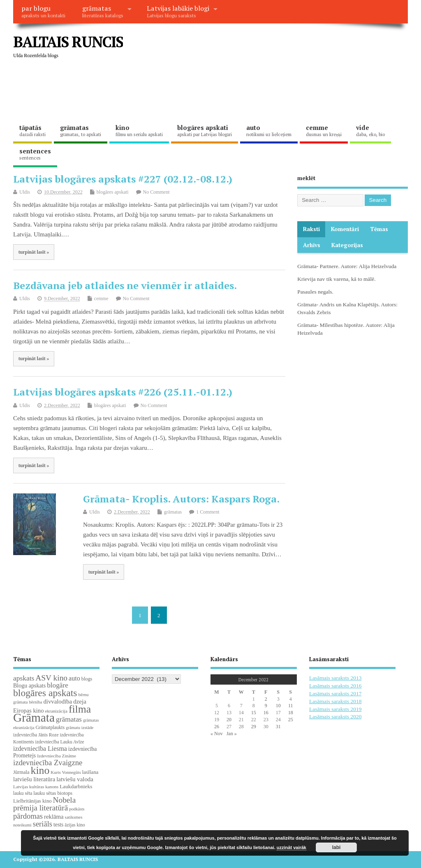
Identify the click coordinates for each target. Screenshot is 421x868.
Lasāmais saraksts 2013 (335, 678)
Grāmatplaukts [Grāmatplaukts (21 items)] (50, 727)
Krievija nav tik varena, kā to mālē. (336, 279)
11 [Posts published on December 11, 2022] (291, 706)
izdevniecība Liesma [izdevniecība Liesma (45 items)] (40, 749)
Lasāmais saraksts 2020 (335, 716)
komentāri (345, 229)
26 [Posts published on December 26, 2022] (217, 727)
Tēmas (379, 229)
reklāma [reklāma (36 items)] (54, 817)
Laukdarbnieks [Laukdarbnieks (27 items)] (76, 786)
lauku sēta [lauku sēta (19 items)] (23, 793)
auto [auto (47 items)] (74, 678)
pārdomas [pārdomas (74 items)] (28, 816)
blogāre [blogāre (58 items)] (58, 685)
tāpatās (32, 130)
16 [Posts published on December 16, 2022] (266, 713)
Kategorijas (347, 245)
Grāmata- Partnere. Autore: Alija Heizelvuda (347, 266)
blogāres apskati (205, 130)
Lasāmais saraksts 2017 (335, 693)
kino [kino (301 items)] (40, 770)
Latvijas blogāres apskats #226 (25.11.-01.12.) (123, 392)
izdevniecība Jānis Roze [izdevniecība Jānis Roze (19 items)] (36, 735)
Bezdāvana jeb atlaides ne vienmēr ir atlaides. (125, 285)
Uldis (25, 192)
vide (370, 130)
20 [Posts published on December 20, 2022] (229, 720)
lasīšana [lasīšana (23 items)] (90, 772)
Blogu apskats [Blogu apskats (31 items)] (29, 685)
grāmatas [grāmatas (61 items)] (69, 719)
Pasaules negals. (315, 292)
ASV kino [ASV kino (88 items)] (51, 678)
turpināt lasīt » (34, 252)
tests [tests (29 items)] (58, 825)
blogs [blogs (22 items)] (87, 679)
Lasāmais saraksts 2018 (335, 701)
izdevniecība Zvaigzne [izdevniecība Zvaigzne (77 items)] (48, 763)
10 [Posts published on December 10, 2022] (278, 706)
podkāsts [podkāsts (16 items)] (77, 809)
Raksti (311, 229)
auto (269, 130)
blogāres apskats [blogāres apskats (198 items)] (45, 693)
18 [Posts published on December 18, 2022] (291, 713)
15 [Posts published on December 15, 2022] (254, 713)
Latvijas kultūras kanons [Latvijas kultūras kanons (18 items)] (36, 787)
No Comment (156, 192)
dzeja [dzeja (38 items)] (80, 701)
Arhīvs (312, 245)
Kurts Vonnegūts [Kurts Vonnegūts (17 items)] (66, 772)
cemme (324, 130)
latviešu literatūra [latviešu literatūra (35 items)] (34, 779)
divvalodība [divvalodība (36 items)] (58, 701)
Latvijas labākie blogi (178, 11)
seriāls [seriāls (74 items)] (43, 824)
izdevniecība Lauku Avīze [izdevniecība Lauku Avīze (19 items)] (59, 742)
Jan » (232, 734)
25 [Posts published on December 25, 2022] (291, 720)
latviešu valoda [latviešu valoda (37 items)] (75, 779)
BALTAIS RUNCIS (68, 42)
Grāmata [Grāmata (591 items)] (34, 718)
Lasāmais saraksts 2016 (335, 686)
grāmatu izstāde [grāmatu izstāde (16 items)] (80, 728)
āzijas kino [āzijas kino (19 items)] (75, 825)
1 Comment (208, 512)
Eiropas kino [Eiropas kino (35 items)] (29, 711)
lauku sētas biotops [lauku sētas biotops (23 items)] (53, 793)
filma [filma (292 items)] (80, 709)
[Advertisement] (163, 90)
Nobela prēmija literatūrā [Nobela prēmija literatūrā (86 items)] (44, 804)
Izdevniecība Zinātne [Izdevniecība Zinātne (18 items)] (57, 756)
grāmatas (103, 11)
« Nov (217, 734)
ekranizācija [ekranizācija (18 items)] (56, 711)
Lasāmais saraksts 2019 (335, 709)
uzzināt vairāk (291, 847)
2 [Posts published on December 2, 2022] (266, 699)
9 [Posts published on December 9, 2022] (266, 706)
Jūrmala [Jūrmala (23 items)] (21, 772)
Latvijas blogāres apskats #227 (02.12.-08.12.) (123, 179)
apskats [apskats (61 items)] (24, 678)
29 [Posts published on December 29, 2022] (254, 727)
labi (337, 847)
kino (139, 130)
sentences (35, 154)
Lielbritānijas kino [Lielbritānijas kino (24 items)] (32, 801)
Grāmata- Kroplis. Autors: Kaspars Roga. (181, 499)
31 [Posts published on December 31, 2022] (278, 727)
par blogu (43, 11)
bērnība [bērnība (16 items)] (35, 702)
